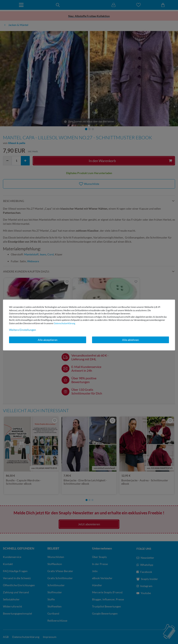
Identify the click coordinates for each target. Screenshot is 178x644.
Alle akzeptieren (48, 340)
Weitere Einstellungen (23, 330)
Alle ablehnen (131, 340)
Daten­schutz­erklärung (65, 323)
